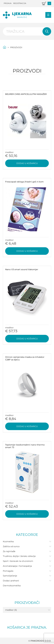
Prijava (8, 3)
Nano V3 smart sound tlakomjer (22, 269)
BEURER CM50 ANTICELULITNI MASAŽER (26, 94)
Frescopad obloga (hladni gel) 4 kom (24, 182)
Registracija (20, 3)
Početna (5, 47)
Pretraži (47, 31)
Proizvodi (16, 47)
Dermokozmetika (12, 586)
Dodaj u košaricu (27, 163)
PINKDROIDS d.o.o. (41, 641)
